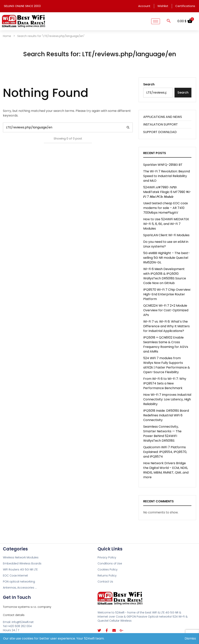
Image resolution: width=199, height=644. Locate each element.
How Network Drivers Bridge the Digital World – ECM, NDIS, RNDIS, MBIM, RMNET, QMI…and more (166, 470)
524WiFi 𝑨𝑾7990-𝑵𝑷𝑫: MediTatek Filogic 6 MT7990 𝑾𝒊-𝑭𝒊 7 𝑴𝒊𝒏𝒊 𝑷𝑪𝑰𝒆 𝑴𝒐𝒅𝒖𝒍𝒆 (167, 192)
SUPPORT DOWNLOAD (160, 132)
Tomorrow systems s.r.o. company (27, 607)
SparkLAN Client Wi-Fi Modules (166, 235)
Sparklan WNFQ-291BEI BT (163, 165)
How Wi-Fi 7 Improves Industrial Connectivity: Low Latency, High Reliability (167, 399)
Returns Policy (107, 576)
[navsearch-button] (169, 21)
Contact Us (105, 582)
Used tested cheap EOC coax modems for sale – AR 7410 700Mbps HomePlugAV (166, 208)
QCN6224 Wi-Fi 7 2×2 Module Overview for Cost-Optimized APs (166, 310)
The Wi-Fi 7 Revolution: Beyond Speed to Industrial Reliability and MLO (167, 176)
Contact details (14, 615)
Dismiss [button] (190, 638)
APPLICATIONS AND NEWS (163, 117)
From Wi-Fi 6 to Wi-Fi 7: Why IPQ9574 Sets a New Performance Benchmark (165, 383)
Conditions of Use (110, 563)
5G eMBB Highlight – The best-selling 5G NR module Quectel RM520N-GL (167, 258)
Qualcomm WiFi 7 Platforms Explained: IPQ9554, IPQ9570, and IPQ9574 (165, 452)
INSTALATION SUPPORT (161, 124)
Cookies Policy (108, 569)
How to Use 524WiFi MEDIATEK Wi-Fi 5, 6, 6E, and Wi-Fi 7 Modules (166, 224)
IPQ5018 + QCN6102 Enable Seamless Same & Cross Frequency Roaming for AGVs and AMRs (166, 344)
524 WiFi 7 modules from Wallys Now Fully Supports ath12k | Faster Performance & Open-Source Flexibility (167, 365)
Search (149, 84)
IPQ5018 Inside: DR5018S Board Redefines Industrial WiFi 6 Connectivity (166, 415)
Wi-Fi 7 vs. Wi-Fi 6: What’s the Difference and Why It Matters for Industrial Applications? (166, 326)
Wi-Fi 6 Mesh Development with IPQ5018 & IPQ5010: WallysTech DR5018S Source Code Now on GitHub (165, 276)
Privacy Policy (107, 557)
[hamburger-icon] (156, 21)
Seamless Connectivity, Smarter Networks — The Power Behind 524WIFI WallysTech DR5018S (162, 434)
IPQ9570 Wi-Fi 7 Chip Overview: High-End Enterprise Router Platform (167, 294)
